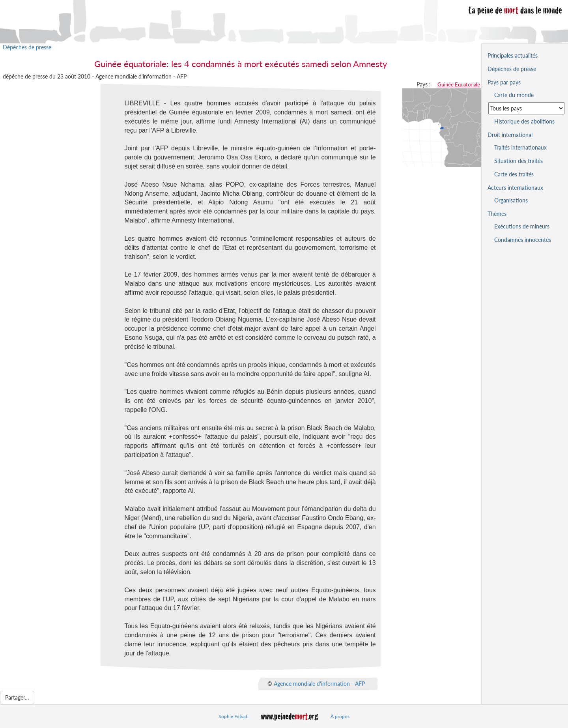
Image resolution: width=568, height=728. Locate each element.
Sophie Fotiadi (234, 716)
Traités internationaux (520, 147)
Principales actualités (513, 55)
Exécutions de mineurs (522, 226)
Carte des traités (514, 174)
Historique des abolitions (524, 121)
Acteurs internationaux (515, 188)
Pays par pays (504, 82)
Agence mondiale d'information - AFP (319, 683)
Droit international (510, 135)
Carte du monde (514, 95)
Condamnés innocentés (523, 240)
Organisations (511, 200)
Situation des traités (518, 161)
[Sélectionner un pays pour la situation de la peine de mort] (526, 108)
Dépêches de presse (27, 47)
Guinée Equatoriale (459, 84)
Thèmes (497, 214)
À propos (340, 716)
